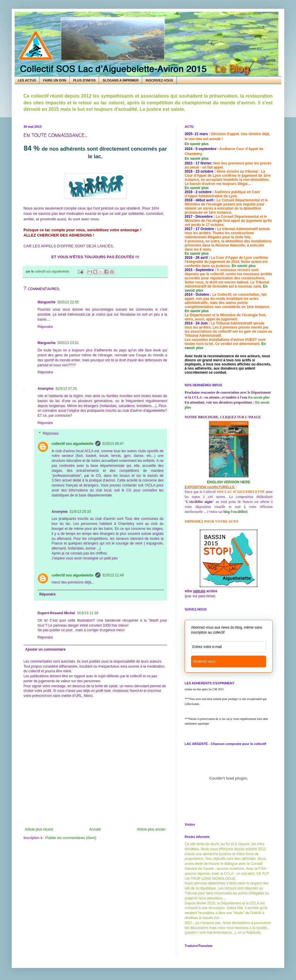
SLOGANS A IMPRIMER (121, 80)
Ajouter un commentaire (45, 649)
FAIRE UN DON (55, 80)
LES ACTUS (27, 80)
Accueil (95, 829)
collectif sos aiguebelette (73, 444)
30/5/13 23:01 (68, 343)
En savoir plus (197, 144)
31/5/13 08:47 (113, 444)
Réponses (51, 433)
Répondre (45, 327)
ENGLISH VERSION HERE (228, 482)
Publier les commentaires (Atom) (71, 838)
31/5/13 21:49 (113, 575)
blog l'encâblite (235, 512)
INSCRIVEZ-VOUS (159, 80)
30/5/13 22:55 (68, 302)
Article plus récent (39, 829)
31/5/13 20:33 (80, 512)
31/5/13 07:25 (66, 389)
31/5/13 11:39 (87, 613)
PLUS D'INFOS (85, 80)
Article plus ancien (151, 829)
